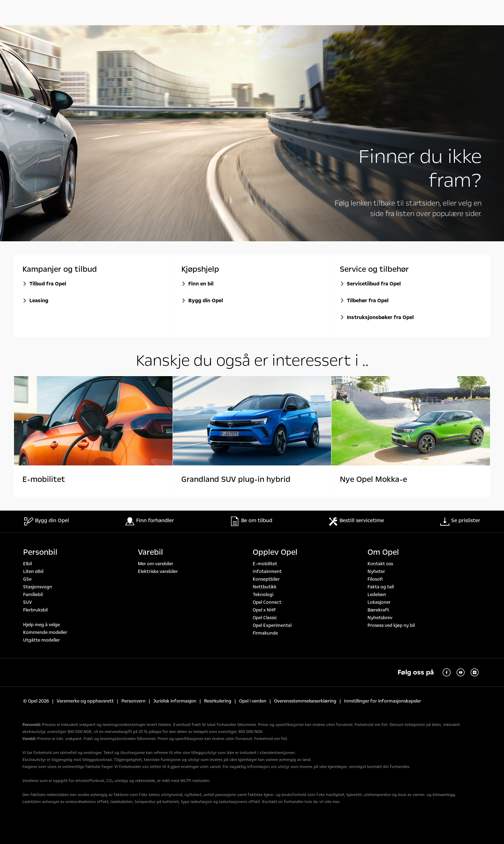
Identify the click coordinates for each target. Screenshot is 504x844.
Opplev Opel (275, 552)
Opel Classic (265, 618)
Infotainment (267, 572)
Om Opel (383, 552)
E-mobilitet (265, 564)
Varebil (150, 552)
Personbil (40, 552)
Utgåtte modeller (41, 640)
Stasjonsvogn (38, 587)
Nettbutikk (265, 587)
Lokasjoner (379, 602)
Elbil (27, 564)
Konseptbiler (266, 579)
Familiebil (33, 595)
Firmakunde (265, 633)
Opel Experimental (272, 625)
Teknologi (263, 595)
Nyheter (376, 572)
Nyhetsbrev (380, 618)
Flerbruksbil (35, 610)
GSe (27, 579)
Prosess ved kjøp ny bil (391, 625)
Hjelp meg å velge (41, 625)
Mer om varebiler (156, 564)
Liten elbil (33, 572)
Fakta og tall (381, 587)
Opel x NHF (264, 610)
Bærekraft (378, 610)
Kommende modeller (45, 632)
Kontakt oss (380, 564)
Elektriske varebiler (158, 572)
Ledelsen (377, 595)
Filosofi (375, 579)
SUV (27, 602)
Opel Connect (267, 602)
